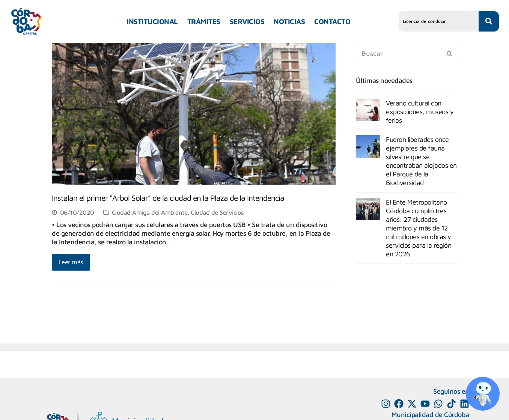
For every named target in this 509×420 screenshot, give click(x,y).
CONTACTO (332, 21)
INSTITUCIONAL (152, 21)
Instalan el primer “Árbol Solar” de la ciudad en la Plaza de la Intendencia (168, 198)
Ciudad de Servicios (217, 212)
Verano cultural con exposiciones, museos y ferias (420, 112)
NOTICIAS (289, 21)
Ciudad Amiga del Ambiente (150, 212)
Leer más (71, 262)
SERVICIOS (247, 21)
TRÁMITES (204, 21)
